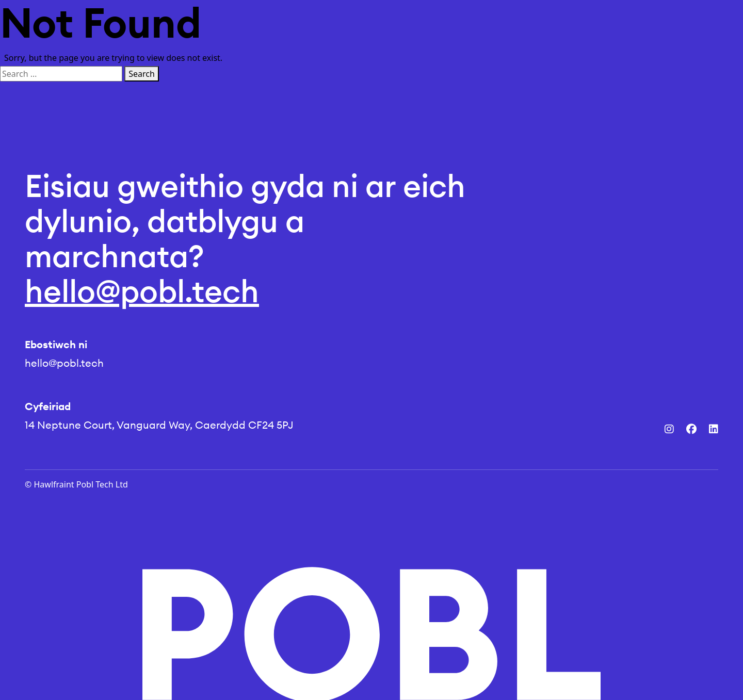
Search (142, 74)
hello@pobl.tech (142, 291)
